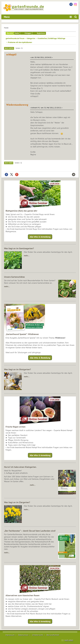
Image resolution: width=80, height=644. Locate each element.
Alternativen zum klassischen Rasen (23, 595)
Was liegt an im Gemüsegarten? (19, 248)
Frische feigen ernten (16, 427)
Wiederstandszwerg (17, 105)
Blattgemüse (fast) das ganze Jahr (21, 211)
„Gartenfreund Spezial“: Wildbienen (22, 334)
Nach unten (9, 48)
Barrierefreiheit (53, 635)
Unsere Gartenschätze (14, 277)
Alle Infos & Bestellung (40, 358)
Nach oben (9, 163)
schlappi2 (11, 54)
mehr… (27, 256)
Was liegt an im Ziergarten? (17, 502)
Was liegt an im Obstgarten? (17, 369)
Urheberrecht (37, 635)
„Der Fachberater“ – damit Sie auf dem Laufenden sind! (30, 531)
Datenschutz (23, 635)
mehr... (7, 553)
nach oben (69, 640)
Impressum (10, 635)
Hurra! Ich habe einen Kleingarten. (20, 467)
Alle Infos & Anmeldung (40, 237)
